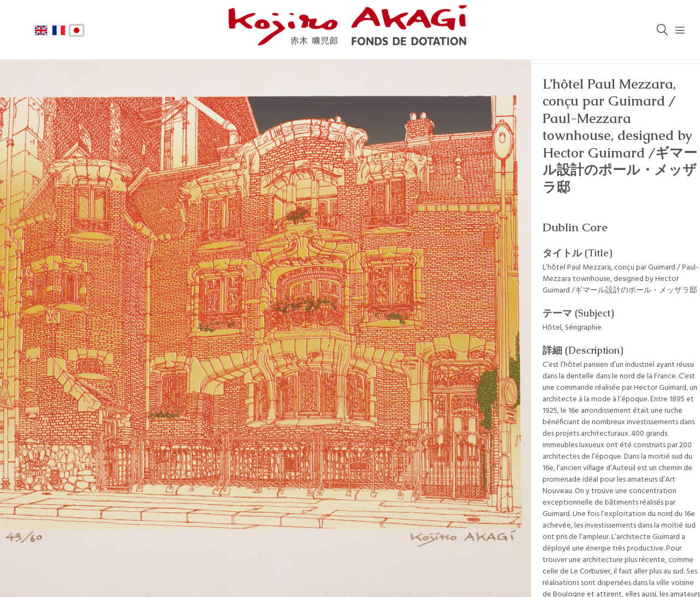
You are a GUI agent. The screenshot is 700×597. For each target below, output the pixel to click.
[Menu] (680, 30)
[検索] (663, 30)
